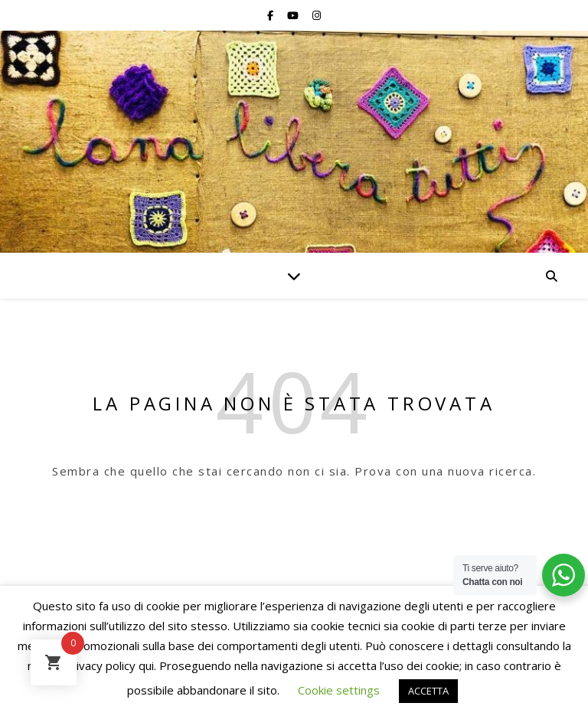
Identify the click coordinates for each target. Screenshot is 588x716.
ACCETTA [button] (428, 691)
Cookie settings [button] (339, 690)
